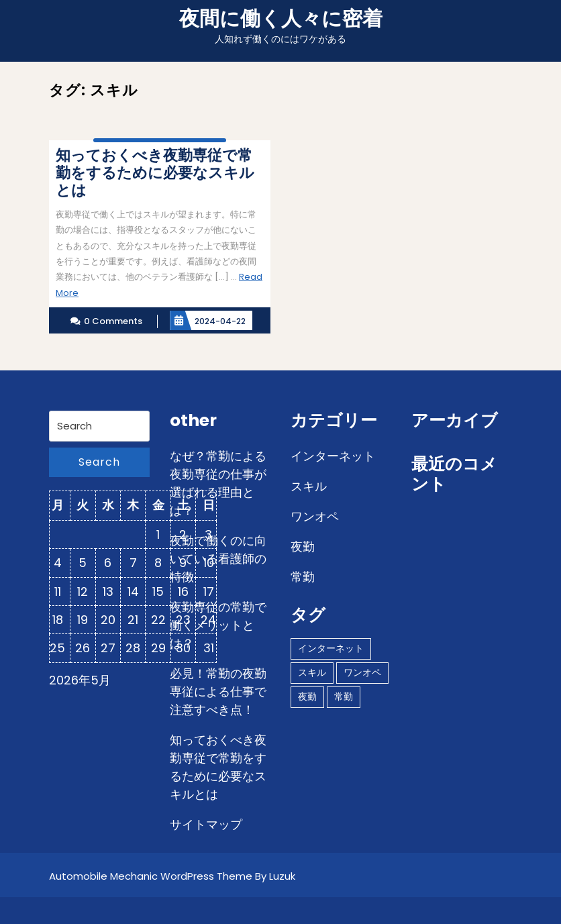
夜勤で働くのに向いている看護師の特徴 (218, 559)
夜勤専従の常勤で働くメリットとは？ (218, 625)
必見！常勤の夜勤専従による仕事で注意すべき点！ (218, 691)
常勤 (303, 577)
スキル (309, 486)
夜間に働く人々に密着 (281, 19)
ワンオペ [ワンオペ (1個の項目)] (362, 672)
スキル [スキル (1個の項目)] (312, 672)
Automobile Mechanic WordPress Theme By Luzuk (172, 876)
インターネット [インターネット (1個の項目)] (331, 648)
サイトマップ (206, 824)
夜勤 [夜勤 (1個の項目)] (307, 697)
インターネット (333, 456)
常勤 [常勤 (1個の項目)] (344, 697)
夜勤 (303, 547)
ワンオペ (315, 516)
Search (99, 462)
